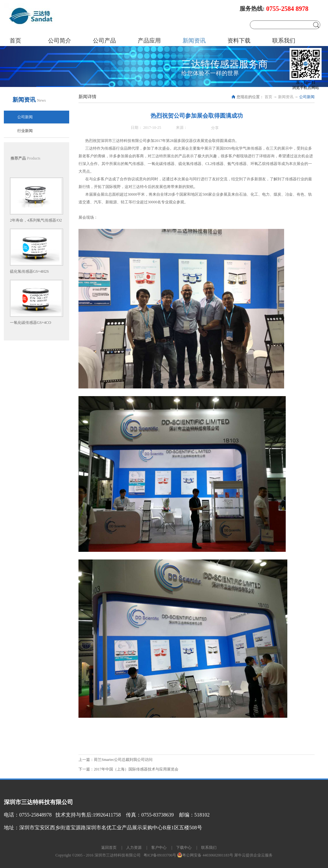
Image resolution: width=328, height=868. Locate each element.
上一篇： (115, 760)
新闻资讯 (286, 97)
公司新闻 (307, 97)
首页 (15, 41)
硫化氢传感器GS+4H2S (29, 271)
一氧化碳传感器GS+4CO (31, 323)
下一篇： (128, 769)
